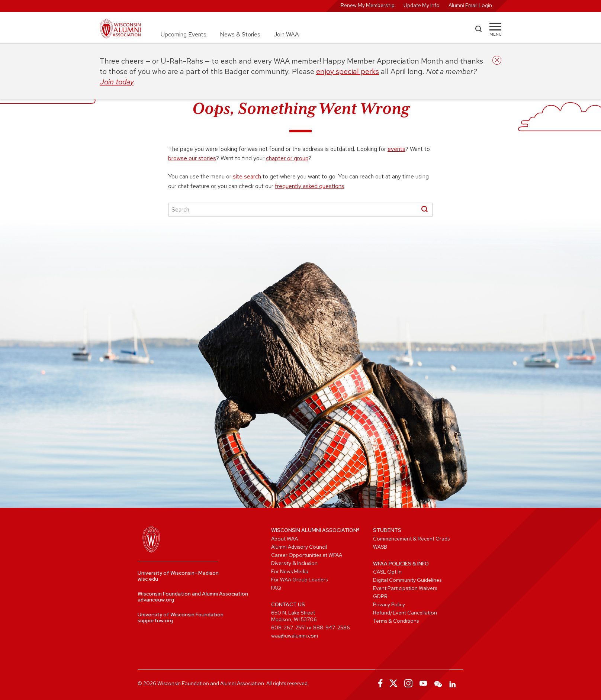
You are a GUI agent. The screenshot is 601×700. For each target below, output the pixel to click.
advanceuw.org (156, 600)
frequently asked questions (310, 186)
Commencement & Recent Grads (411, 539)
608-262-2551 (288, 628)
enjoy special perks (348, 71)
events (396, 149)
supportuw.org (155, 620)
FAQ (276, 588)
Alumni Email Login (470, 5)
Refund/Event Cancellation (405, 613)
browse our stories (192, 158)
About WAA (285, 539)
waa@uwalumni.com (295, 636)
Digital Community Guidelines (407, 580)
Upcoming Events (184, 34)
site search (247, 176)
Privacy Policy (389, 604)
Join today (117, 82)
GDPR (380, 596)
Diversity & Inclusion (294, 563)
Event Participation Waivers (405, 588)
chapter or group (287, 158)
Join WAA (286, 34)
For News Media (290, 571)
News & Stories (240, 34)
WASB (380, 547)
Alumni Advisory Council (299, 547)
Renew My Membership (368, 5)
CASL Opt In (387, 572)
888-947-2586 (332, 628)
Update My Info (422, 5)
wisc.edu (148, 579)
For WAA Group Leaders (299, 580)
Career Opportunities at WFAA (307, 555)
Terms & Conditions (396, 621)
